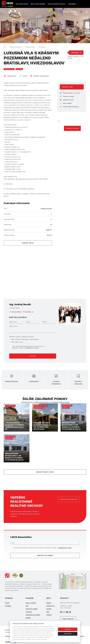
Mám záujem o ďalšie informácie (23, 337)
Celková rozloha (9, 230)
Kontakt (49, 609)
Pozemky (29, 612)
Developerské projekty (57, 4)
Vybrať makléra (68, 619)
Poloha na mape (67, 96)
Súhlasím (68, 629)
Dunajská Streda (30, 47)
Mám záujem (66, 103)
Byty (27, 606)
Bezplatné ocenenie (38, 4)
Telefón (45, 322)
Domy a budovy (31, 603)
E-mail (28, 322)
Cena (6, 209)
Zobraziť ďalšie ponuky (45, 472)
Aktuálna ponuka (22, 4)
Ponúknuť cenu (67, 87)
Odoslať (33, 356)
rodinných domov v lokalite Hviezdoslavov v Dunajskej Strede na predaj (45, 402)
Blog (48, 612)
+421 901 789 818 (68, 12)
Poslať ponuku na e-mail (70, 93)
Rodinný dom (42, 47)
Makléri (49, 603)
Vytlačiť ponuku (67, 100)
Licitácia (49, 615)
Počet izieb (8, 225)
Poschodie (7, 214)
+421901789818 (16, 312)
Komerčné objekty (32, 609)
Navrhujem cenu (17, 342)
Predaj (7, 603)
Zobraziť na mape (72, 128)
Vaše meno (13, 322)
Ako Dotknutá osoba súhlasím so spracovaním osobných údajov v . (28, 347)
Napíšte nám (50, 606)
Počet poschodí (9, 219)
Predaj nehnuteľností (15, 47)
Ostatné (28, 618)
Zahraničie (72, 4)
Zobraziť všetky (28, 243)
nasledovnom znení (32, 348)
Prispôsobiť (68, 634)
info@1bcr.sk (29, 312)
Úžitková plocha (9, 235)
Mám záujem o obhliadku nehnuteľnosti (25, 339)
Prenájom (8, 606)
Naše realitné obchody (69, 499)
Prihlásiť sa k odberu (45, 555)
